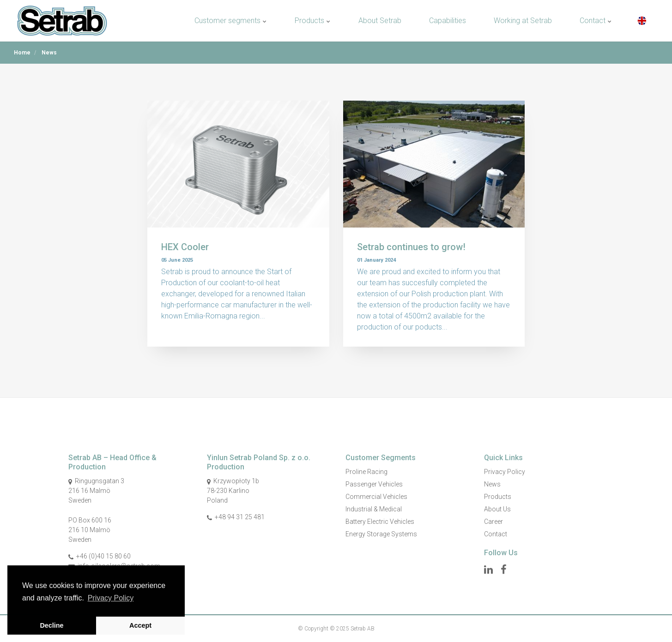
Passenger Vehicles (374, 484)
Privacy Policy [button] (111, 598)
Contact (596, 21)
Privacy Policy (505, 472)
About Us (497, 509)
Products (313, 21)
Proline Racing (366, 472)
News (492, 484)
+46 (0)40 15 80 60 (103, 556)
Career (493, 522)
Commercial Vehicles (376, 497)
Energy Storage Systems (381, 534)
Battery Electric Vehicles (380, 522)
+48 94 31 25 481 (240, 517)
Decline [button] (51, 625)
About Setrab (380, 21)
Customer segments (231, 21)
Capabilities (448, 21)
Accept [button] (140, 625)
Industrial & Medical (374, 509)
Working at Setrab (523, 21)
